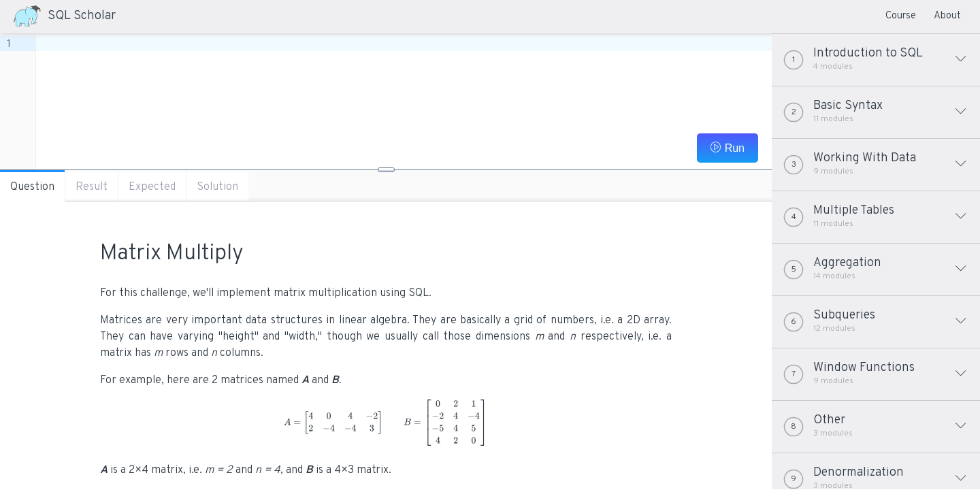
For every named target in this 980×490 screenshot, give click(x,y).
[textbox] (404, 44)
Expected (152, 187)
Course (901, 16)
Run (728, 148)
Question (32, 187)
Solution (217, 187)
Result (92, 187)
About (947, 16)
